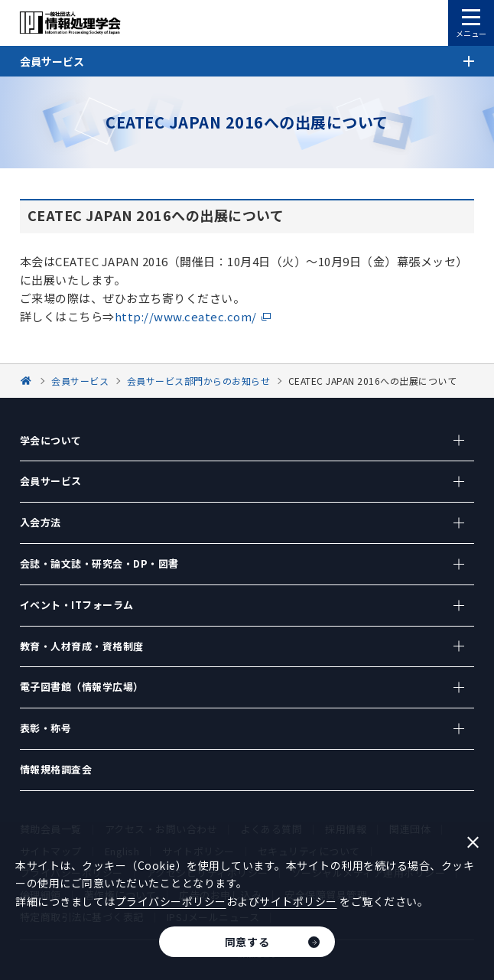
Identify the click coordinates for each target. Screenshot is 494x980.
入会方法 (41, 522)
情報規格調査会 (56, 769)
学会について (51, 440)
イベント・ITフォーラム (77, 605)
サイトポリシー (298, 901)
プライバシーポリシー (171, 901)
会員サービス (51, 481)
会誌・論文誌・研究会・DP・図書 (99, 563)
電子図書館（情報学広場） (82, 687)
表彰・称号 (46, 728)
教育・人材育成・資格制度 (82, 646)
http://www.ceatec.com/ (186, 316)
